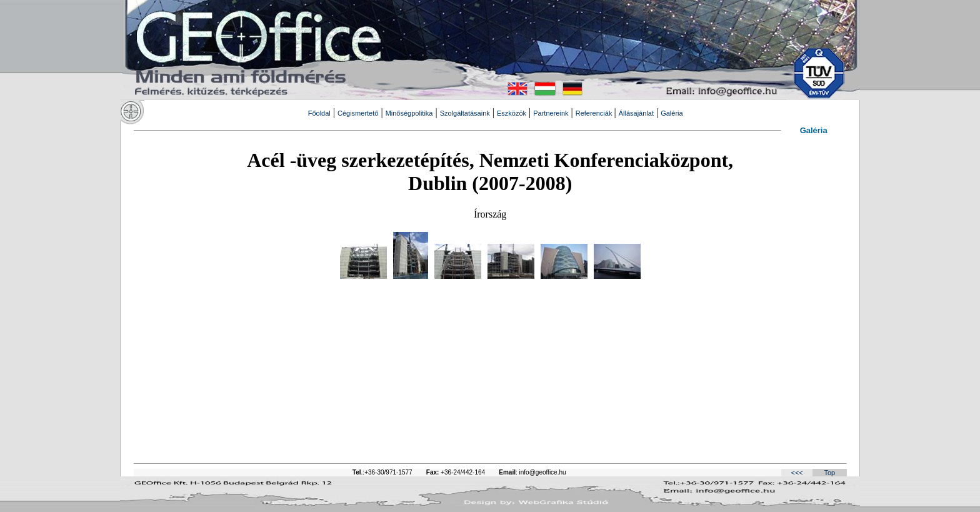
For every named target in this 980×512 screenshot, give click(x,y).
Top (829, 473)
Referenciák (595, 113)
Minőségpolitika (409, 113)
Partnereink (551, 113)
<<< (797, 473)
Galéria (672, 113)
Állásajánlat (636, 113)
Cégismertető (358, 113)
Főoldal (319, 113)
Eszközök (512, 113)
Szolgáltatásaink (465, 113)
